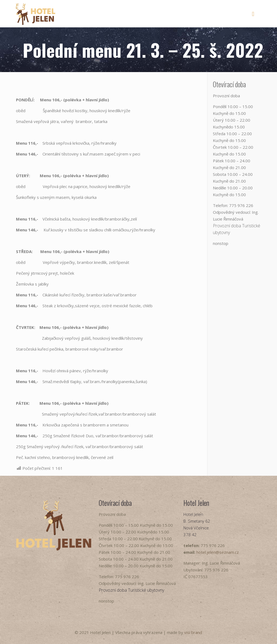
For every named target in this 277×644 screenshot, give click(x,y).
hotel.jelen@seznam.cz (218, 552)
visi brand (193, 632)
